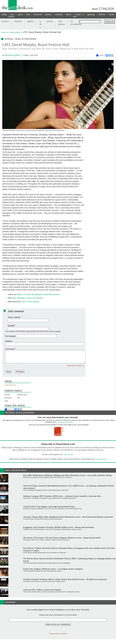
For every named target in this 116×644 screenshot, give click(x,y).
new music (11, 15)
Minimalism (8, 398)
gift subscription (100, 459)
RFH (19, 398)
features (18, 21)
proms (50, 21)
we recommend (76, 23)
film (28, 14)
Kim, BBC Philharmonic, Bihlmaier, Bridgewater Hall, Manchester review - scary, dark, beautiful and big (67, 475)
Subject (9, 341)
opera (20, 14)
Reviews (7, 395)
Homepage (10, 336)
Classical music (22, 395)
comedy (59, 14)
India (6, 401)
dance (69, 14)
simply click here (68, 455)
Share (100, 55)
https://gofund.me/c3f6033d (65, 422)
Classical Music (15, 32)
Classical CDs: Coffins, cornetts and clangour (42, 590)
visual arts (77, 15)
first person (62, 23)
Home (4, 32)
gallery (31, 21)
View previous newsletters (58, 634)
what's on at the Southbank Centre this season (38, 294)
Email (11, 326)
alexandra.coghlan (12, 55)
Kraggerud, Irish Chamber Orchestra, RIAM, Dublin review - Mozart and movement (59, 527)
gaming (91, 14)
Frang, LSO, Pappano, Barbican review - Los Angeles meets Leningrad (53, 569)
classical (38, 14)
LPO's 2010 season (30, 302)
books (112, 14)
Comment (10, 349)
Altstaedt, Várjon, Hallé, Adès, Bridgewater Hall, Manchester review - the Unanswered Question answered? (68, 517)
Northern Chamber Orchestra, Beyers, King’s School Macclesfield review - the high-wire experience (65, 579)
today (4, 14)
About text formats (74, 366)
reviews (5, 21)
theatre (48, 14)
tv (83, 14)
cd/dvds (102, 14)
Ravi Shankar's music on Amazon (27, 298)
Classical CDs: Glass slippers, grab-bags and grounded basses (49, 506)
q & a (40, 24)
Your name (14, 317)
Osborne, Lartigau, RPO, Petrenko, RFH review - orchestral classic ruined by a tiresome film (62, 496)
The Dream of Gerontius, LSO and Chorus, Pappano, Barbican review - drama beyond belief (62, 538)
